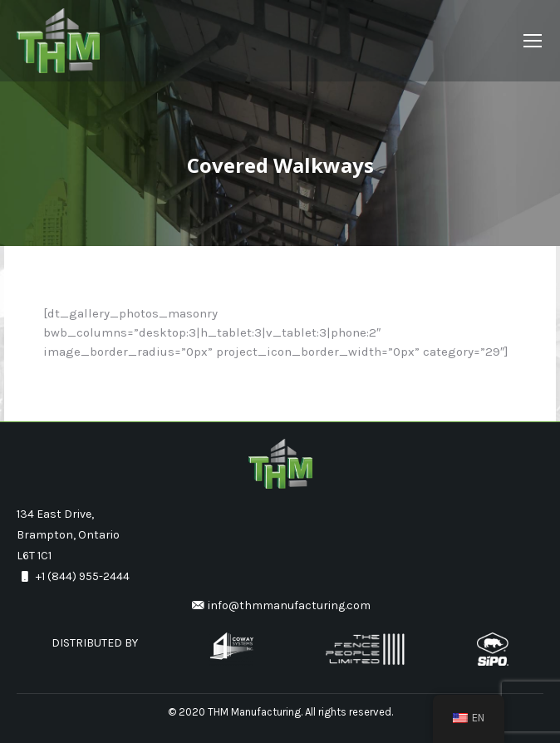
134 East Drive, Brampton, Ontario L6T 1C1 (68, 535)
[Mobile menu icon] (533, 41)
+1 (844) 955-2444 (73, 576)
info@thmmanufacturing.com (280, 605)
